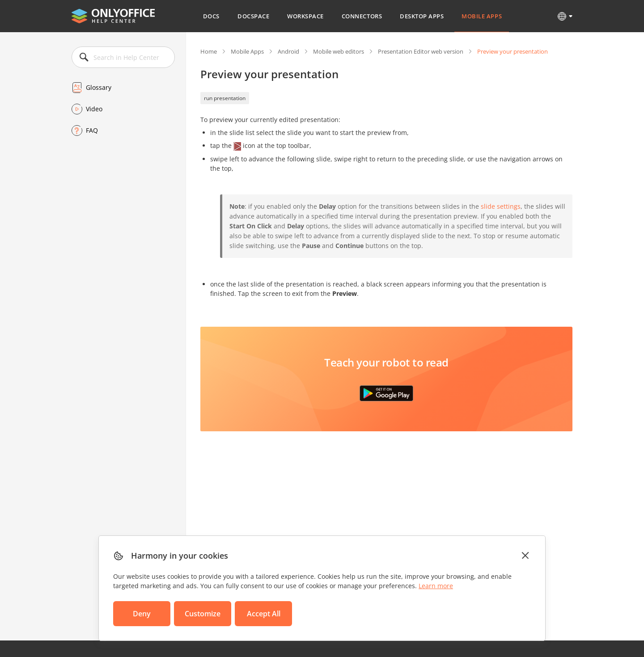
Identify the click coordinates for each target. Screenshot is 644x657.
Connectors (362, 16)
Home (209, 51)
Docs (211, 16)
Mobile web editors (339, 51)
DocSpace (253, 16)
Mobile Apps (482, 16)
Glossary (99, 87)
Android (288, 51)
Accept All (264, 614)
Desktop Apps (422, 16)
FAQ (92, 130)
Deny (142, 614)
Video (94, 109)
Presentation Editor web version (421, 51)
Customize (203, 614)
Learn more (436, 586)
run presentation (225, 98)
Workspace (305, 16)
